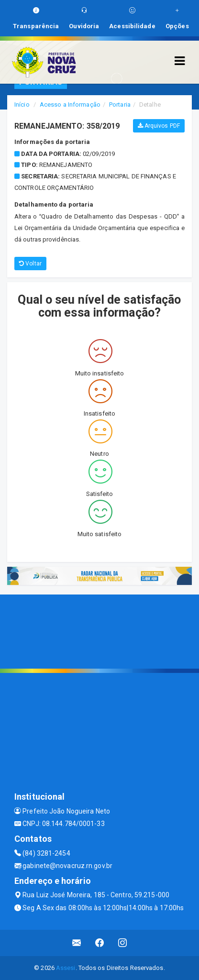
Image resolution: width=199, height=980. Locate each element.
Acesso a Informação (70, 105)
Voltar (30, 264)
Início (22, 105)
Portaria (120, 105)
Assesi (66, 968)
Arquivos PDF (159, 126)
